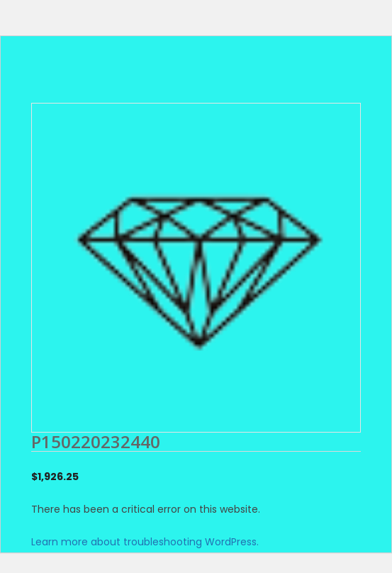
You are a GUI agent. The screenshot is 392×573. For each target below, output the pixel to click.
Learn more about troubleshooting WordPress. (145, 542)
